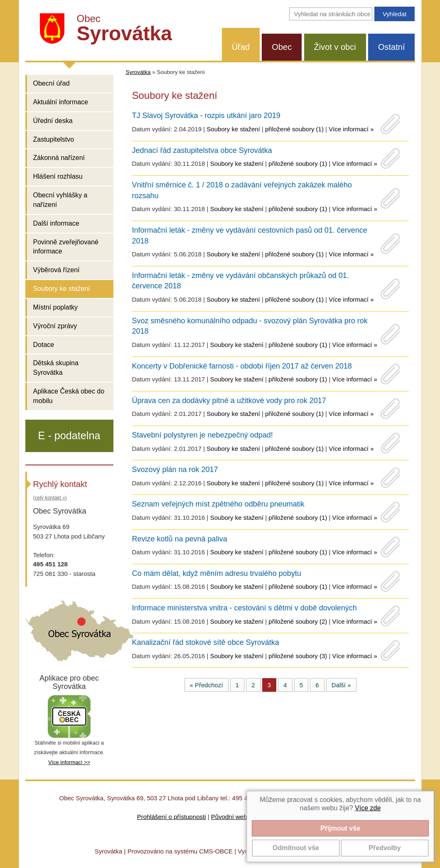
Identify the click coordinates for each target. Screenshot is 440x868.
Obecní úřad (52, 83)
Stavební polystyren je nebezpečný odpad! (203, 435)
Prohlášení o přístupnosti (172, 817)
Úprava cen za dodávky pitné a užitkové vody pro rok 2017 (229, 401)
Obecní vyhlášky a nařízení (60, 200)
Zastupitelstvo (54, 139)
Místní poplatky (56, 307)
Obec (282, 47)
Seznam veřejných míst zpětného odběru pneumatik (218, 504)
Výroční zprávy (55, 326)
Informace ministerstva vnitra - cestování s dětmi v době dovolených (245, 608)
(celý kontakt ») (50, 498)
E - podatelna (69, 435)
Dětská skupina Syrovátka (56, 368)
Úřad (241, 47)
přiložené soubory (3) (298, 656)
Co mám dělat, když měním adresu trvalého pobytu (217, 573)
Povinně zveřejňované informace (66, 247)
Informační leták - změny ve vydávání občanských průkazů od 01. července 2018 (241, 281)
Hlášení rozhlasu (58, 176)
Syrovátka (138, 72)
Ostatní (391, 47)
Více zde (368, 808)
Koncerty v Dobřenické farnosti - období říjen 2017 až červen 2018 (242, 366)
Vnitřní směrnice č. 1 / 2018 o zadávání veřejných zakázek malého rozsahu (242, 190)
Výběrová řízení (57, 270)
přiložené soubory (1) (294, 129)
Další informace (56, 223)
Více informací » (351, 129)
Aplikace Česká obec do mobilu (69, 396)
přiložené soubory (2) (298, 621)
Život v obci (335, 47)
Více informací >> (69, 762)
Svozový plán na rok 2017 (175, 470)
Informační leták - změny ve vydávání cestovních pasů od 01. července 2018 (250, 236)
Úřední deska (53, 121)
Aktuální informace (61, 102)
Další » (341, 685)
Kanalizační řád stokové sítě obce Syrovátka (206, 642)
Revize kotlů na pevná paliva (180, 539)
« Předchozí (206, 685)
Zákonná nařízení (59, 158)
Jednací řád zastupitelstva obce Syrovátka (202, 150)
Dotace (44, 345)
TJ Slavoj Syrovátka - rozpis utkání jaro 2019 (206, 116)
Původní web (229, 817)
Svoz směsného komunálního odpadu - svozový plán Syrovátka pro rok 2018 (250, 326)
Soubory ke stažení (62, 289)
